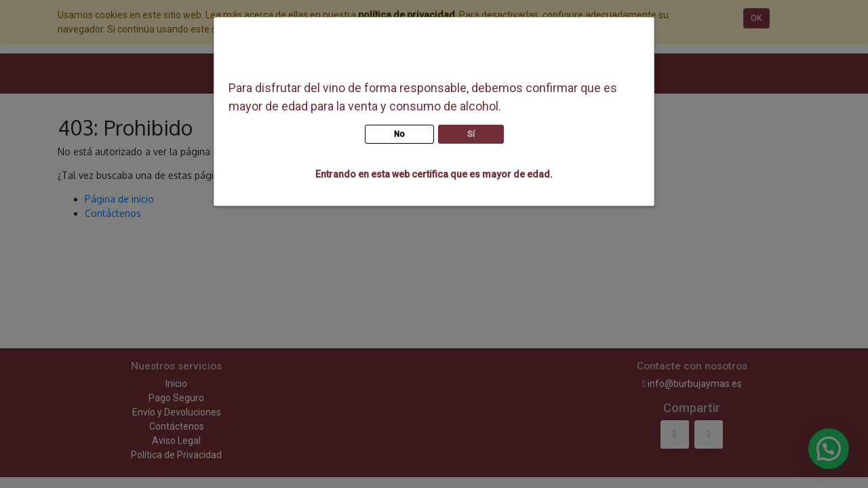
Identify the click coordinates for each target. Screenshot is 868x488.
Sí (471, 134)
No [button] (399, 134)
